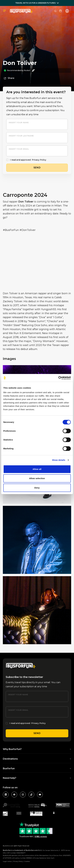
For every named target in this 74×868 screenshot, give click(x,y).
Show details (59, 460)
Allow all (37, 469)
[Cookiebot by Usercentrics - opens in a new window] (58, 378)
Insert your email (19, 149)
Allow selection (37, 478)
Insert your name (19, 123)
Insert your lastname (21, 136)
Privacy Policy (39, 160)
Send (37, 733)
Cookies (27, 861)
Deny (37, 488)
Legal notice (7, 861)
